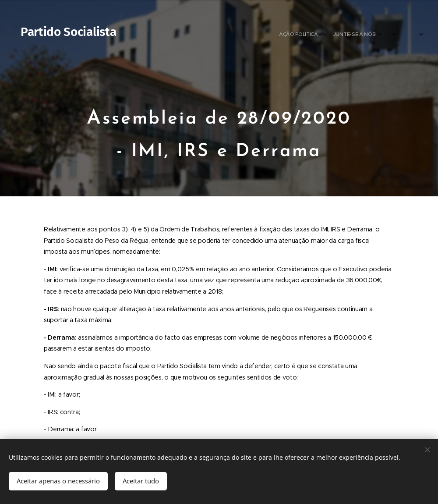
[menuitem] (366, 35)
